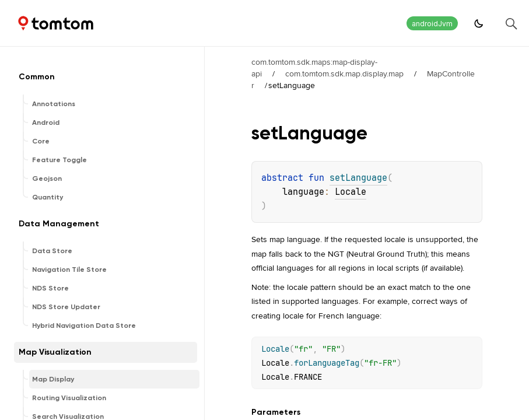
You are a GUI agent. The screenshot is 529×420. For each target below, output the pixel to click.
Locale (351, 192)
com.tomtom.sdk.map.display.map (344, 73)
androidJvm (432, 24)
